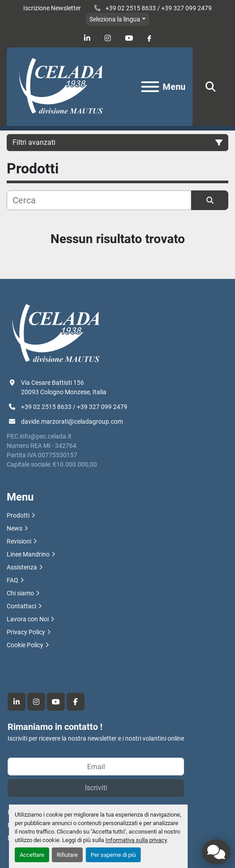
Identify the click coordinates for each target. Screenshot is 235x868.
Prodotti (18, 515)
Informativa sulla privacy (136, 840)
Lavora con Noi (28, 619)
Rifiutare (67, 855)
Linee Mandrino (28, 554)
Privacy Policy (26, 632)
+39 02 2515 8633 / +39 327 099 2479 (158, 8)
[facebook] (149, 38)
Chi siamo (20, 593)
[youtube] (129, 38)
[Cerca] (99, 200)
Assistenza (22, 567)
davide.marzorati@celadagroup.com (72, 421)
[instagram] (108, 38)
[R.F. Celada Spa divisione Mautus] (56, 333)
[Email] (96, 767)
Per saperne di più (113, 855)
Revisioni (19, 541)
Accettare (32, 855)
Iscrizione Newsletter (52, 8)
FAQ (13, 580)
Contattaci (21, 606)
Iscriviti (96, 788)
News (15, 528)
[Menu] (150, 87)
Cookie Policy (25, 645)
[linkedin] (87, 38)
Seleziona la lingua (115, 19)
